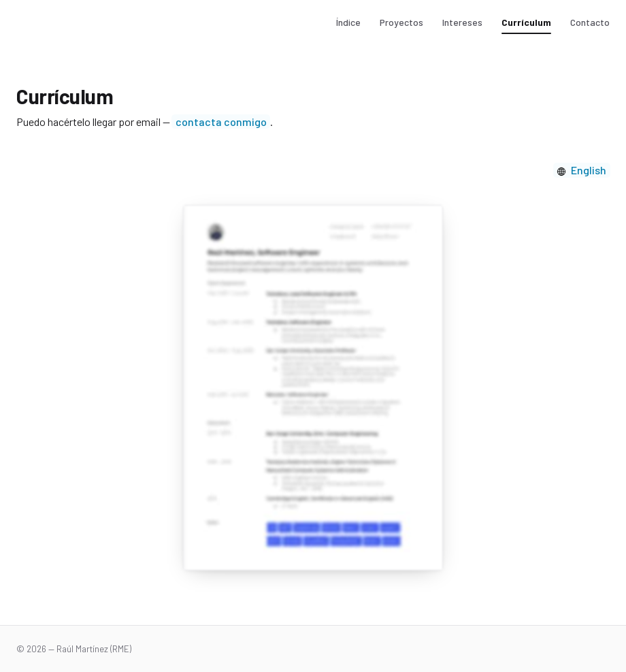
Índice (348, 22)
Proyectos (401, 22)
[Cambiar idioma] (582, 170)
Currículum (526, 22)
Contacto (590, 22)
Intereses (462, 22)
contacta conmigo (221, 122)
